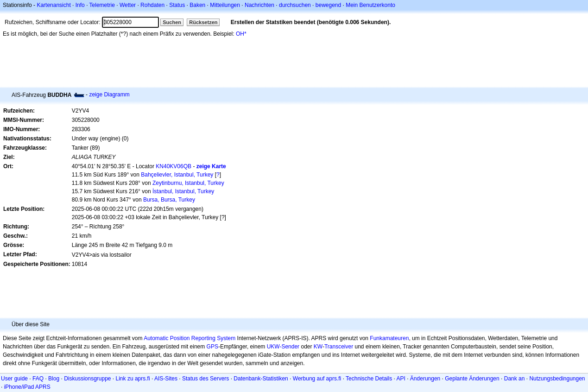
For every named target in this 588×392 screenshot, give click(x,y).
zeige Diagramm (109, 95)
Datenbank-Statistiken (261, 379)
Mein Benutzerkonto (370, 5)
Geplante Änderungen (472, 379)
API (401, 379)
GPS (212, 347)
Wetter (128, 5)
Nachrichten (259, 5)
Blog (54, 379)
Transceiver (339, 347)
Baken (197, 5)
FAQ (38, 379)
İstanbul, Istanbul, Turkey (183, 191)
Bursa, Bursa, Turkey (169, 200)
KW (318, 347)
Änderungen (425, 379)
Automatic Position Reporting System (190, 338)
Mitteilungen (225, 5)
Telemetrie (102, 5)
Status (177, 5)
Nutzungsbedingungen (557, 379)
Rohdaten (152, 5)
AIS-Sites (166, 379)
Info (80, 5)
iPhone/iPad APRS (27, 387)
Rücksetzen (203, 22)
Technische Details (369, 379)
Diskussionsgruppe (87, 379)
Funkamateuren (389, 338)
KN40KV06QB (174, 166)
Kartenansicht (54, 5)
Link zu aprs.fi (133, 379)
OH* (241, 34)
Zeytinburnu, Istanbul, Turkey (188, 183)
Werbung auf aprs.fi (317, 379)
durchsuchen (295, 5)
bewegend (328, 5)
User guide (14, 379)
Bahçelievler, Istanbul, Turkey (177, 175)
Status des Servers (205, 379)
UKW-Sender (283, 347)
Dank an (515, 379)
